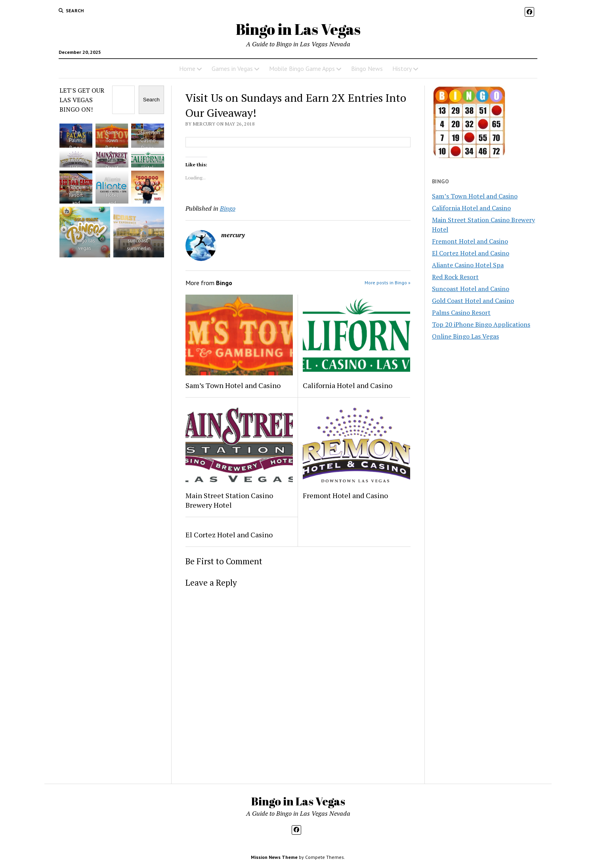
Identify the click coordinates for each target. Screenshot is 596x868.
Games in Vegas (232, 69)
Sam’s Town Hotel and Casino (233, 385)
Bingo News (367, 69)
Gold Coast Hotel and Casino (473, 301)
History (402, 69)
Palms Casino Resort (461, 312)
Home (187, 69)
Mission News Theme (274, 857)
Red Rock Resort (455, 277)
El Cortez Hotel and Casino (229, 535)
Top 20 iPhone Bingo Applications (481, 324)
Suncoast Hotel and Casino (471, 289)
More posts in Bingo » (388, 283)
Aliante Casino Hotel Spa (468, 265)
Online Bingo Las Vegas (465, 336)
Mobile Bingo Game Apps (302, 69)
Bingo (228, 208)
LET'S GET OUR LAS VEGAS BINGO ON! (82, 100)
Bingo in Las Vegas (298, 29)
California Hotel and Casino (348, 385)
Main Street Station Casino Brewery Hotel (229, 500)
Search (151, 100)
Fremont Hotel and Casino (345, 495)
